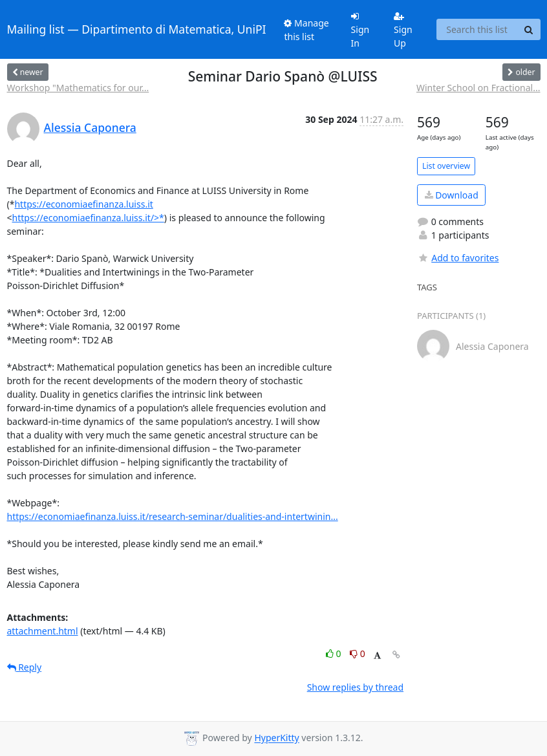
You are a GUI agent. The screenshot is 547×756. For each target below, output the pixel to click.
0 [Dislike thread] (358, 653)
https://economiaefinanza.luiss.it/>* (88, 218)
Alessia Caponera (90, 127)
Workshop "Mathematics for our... (78, 88)
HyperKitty (276, 738)
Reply (25, 667)
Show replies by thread (355, 687)
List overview (446, 166)
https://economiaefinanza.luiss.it (83, 204)
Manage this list (306, 30)
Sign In (360, 30)
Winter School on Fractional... (478, 88)
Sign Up (403, 30)
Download (452, 195)
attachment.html (43, 631)
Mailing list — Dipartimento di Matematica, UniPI (137, 29)
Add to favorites (458, 258)
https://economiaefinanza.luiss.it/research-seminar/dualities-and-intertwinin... (173, 516)
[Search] (529, 30)
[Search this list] (477, 30)
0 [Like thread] (335, 653)
